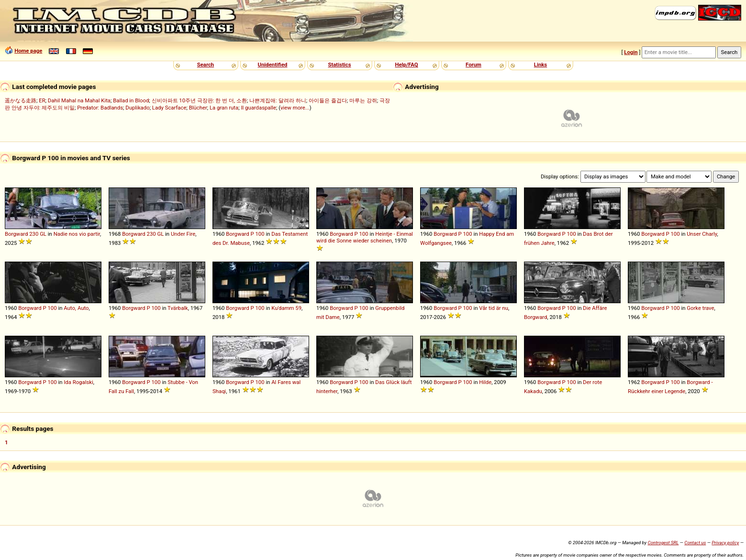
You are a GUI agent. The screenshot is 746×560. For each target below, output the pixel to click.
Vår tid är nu (494, 308)
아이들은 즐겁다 (328, 100)
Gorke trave (700, 308)
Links (540, 65)
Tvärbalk (178, 308)
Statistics (339, 65)
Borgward (16, 234)
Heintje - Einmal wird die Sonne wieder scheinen (365, 237)
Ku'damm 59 (286, 308)
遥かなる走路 (21, 100)
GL (43, 234)
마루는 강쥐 (363, 100)
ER (42, 100)
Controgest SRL (663, 543)
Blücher (198, 108)
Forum (473, 65)
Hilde (485, 382)
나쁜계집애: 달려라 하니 (278, 100)
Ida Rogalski (78, 382)
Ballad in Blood (131, 100)
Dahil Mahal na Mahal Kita (79, 100)
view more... (295, 108)
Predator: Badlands (100, 108)
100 (260, 234)
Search (206, 65)
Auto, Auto (76, 308)
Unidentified (273, 65)
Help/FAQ (406, 65)
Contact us (695, 543)
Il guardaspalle (258, 108)
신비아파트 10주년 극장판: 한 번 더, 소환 (200, 100)
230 (34, 234)
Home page (28, 51)
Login (631, 52)
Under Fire (183, 234)
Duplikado (137, 108)
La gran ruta (224, 108)
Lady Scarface (169, 108)
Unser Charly (702, 234)
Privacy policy (725, 543)
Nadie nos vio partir (77, 234)
